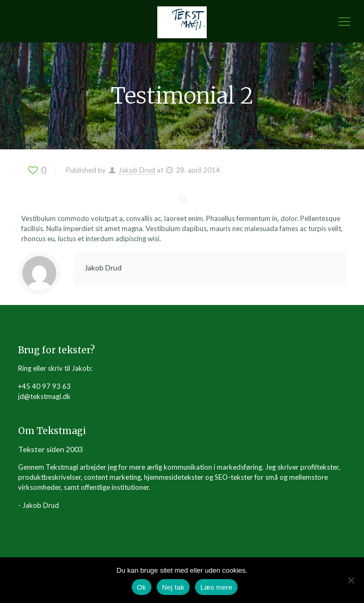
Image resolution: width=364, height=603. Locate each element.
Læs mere (217, 587)
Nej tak (173, 587)
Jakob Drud (137, 170)
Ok (142, 587)
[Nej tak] (351, 580)
